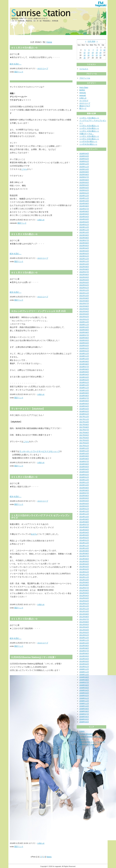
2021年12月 (84, 290)
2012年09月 (84, 582)
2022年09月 (84, 267)
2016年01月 (84, 477)
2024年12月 (84, 196)
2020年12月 (84, 322)
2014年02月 (84, 538)
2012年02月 (84, 601)
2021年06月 (84, 306)
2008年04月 (84, 722)
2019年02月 (84, 380)
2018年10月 (84, 390)
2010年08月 (84, 648)
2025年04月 (84, 185)
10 (104, 50)
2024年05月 (84, 214)
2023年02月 (84, 254)
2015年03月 (84, 504)
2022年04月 (84, 280)
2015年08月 (84, 490)
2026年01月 (84, 161)
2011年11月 (84, 609)
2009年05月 (84, 688)
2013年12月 (84, 543)
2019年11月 (84, 356)
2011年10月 (84, 611)
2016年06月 (84, 464)
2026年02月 (84, 159)
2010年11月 (84, 640)
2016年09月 (84, 456)
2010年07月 (84, 651)
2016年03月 (84, 472)
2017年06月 (84, 432)
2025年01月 (84, 193)
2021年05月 (84, 309)
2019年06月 (84, 369)
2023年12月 (84, 227)
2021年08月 (84, 301)
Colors (82, 731)
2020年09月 (84, 330)
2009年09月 (84, 677)
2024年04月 (84, 217)
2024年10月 (84, 201)
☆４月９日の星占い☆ (88, 141)
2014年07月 (84, 525)
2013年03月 (84, 567)
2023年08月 (84, 238)
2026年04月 (84, 154)
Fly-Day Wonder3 (86, 734)
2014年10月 (84, 517)
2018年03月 (84, 409)
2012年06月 (84, 590)
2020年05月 (84, 340)
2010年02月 (84, 664)
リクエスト (84, 69)
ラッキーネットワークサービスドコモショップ (40, 451)
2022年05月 (84, 277)
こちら (24, 169)
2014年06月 (84, 527)
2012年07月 (84, 588)
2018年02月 (84, 411)
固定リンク (19, 72)
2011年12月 (84, 606)
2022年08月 (84, 269)
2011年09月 (84, 614)
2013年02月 (84, 569)
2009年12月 (84, 669)
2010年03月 (84, 661)
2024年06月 (84, 211)
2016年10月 (84, 453)
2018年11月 (84, 388)
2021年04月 (84, 311)
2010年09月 (84, 646)
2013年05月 (84, 561)
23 (100, 55)
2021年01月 (84, 319)
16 (100, 53)
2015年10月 (84, 485)
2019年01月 (84, 382)
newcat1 (83, 93)
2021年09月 (84, 298)
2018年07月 (84, 398)
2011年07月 (84, 619)
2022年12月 (84, 259)
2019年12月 (84, 353)
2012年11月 (84, 577)
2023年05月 (84, 246)
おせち (34, 534)
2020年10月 (84, 327)
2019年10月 (84, 359)
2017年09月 (84, 425)
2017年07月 (84, 430)
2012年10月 (84, 580)
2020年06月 (84, 338)
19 (85, 55)
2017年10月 (84, 422)
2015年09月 (84, 488)
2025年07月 (84, 177)
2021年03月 (84, 314)
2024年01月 (84, 225)
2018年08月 (84, 396)
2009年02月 (84, 696)
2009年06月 (84, 685)
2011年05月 (84, 624)
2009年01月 (84, 698)
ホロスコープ (43, 69)
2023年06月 (84, 243)
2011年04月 (84, 627)
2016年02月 (84, 475)
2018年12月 (84, 385)
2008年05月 (84, 719)
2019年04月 (84, 374)
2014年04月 (84, 532)
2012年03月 (84, 598)
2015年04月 (84, 501)
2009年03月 (84, 693)
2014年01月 (84, 540)
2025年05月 (84, 182)
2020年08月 (84, 332)
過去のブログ (85, 106)
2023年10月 (84, 232)
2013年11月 (84, 546)
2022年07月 (84, 272)
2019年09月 (84, 361)
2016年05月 (84, 467)
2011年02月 (84, 632)
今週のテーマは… (87, 134)
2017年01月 (84, 446)
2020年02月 (84, 348)
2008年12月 (84, 701)
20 (89, 55)
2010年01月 (84, 667)
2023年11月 (84, 230)
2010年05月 (84, 656)
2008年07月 (84, 714)
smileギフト (84, 739)
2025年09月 (84, 172)
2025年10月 (84, 169)
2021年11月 (84, 293)
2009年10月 (84, 675)
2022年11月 (84, 261)
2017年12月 (84, 417)
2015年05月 (84, 498)
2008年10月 (84, 706)
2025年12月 (84, 164)
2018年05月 (84, 404)
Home (49, 42)
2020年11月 (84, 325)
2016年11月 (84, 451)
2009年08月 (84, 680)
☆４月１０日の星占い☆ (89, 139)
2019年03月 (84, 377)
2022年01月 (84, 288)
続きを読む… (16, 64)
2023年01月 (84, 256)
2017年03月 (84, 440)
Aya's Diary (84, 87)
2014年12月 (84, 511)
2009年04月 (84, 690)
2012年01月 (84, 604)
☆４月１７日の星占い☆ (89, 118)
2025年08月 (84, 175)
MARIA (82, 90)
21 (93, 55)
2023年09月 (84, 235)
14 (93, 53)
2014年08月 (84, 522)
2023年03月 (84, 251)
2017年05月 (84, 435)
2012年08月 (84, 585)
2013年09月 (84, 551)
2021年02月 (84, 317)
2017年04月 (84, 438)
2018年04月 (84, 406)
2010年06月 (84, 653)
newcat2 (83, 95)
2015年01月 (84, 509)
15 (97, 53)
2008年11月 (84, 703)
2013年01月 (84, 572)
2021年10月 (84, 296)
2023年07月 (84, 240)
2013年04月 (84, 564)
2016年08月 (84, 459)
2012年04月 (84, 596)
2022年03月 (84, 282)
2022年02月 (84, 285)
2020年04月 (84, 343)
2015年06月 (84, 496)
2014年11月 (84, 514)
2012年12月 (84, 575)
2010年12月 (84, 638)
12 (85, 53)
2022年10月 (84, 264)
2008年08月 (84, 711)
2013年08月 (84, 553)
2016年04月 (84, 469)
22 (97, 55)
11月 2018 (91, 41)
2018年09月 (84, 393)
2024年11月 (84, 198)
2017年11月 (84, 419)
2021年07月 (84, 303)
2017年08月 (84, 427)
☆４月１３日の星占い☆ (89, 136)
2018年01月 (84, 414)
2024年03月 (84, 219)
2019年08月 (84, 364)
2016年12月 (84, 448)
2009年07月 (84, 682)
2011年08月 (84, 617)
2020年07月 (84, 335)
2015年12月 (84, 480)
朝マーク (83, 108)
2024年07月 (84, 209)
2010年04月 (84, 659)
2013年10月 (84, 548)
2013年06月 (84, 559)
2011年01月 (84, 635)
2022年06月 (84, 274)
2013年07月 (84, 556)
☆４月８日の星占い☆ (88, 144)
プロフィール (85, 78)
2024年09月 (84, 203)
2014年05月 (84, 530)
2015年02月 (84, 506)
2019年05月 (84, 372)
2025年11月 (84, 167)
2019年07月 (84, 367)
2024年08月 (84, 206)
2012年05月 (84, 593)
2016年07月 (84, 461)
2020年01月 (84, 351)
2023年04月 (84, 248)
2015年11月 (84, 482)
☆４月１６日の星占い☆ (89, 126)
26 (85, 58)
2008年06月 (84, 717)
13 (89, 53)
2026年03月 (84, 156)
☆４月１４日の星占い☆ (89, 131)
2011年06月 (84, 622)
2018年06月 (84, 401)
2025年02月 (84, 190)
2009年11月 (84, 672)
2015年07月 (84, 493)
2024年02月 (84, 222)
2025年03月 (84, 188)
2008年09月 (84, 709)
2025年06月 (84, 180)
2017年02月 (84, 443)
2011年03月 (84, 630)
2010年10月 (84, 643)
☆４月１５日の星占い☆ (89, 128)
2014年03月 (84, 535)
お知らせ (41, 220)
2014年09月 (84, 519)
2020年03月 (84, 346)
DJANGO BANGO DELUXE (90, 737)
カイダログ (84, 101)
